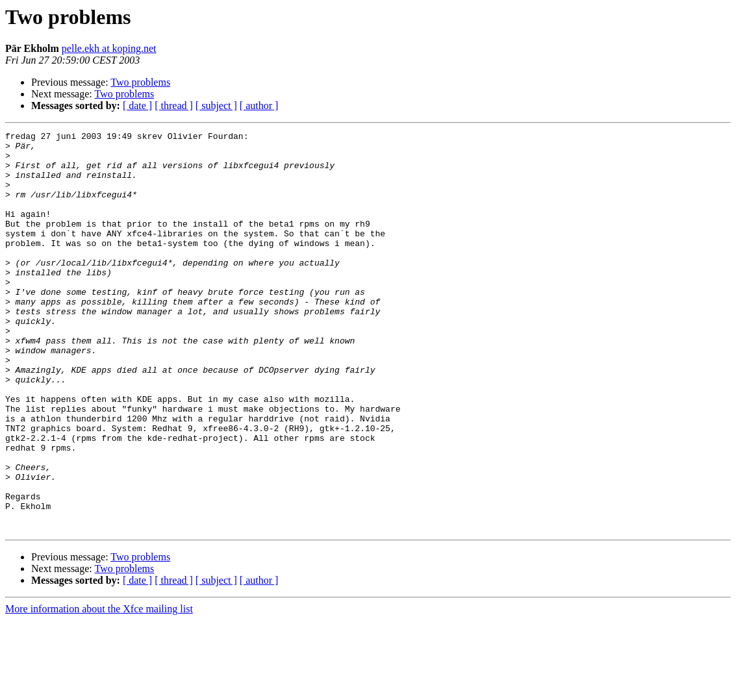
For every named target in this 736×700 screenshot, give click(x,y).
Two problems (140, 82)
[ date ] (137, 106)
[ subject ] (216, 106)
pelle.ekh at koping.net (109, 48)
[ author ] (259, 106)
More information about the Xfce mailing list (99, 689)
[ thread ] (174, 106)
